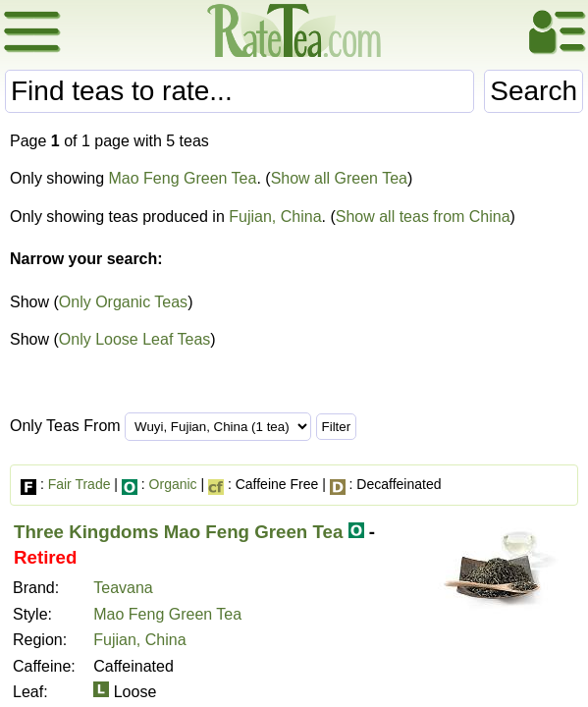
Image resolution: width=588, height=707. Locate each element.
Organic (173, 484)
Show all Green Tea (339, 178)
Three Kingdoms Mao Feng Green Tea (178, 532)
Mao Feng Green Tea (183, 178)
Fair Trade (80, 484)
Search (534, 91)
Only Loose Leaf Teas (134, 339)
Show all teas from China (423, 217)
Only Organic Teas (123, 302)
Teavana (123, 588)
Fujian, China (275, 217)
